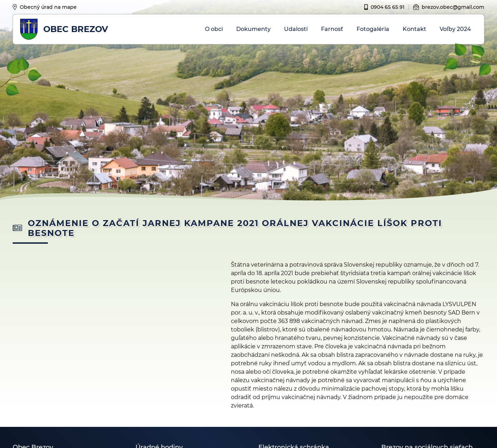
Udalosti (296, 29)
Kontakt (414, 29)
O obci (214, 29)
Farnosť (332, 29)
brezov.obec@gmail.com (449, 7)
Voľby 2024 (455, 29)
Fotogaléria (373, 29)
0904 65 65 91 (384, 7)
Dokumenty (253, 29)
